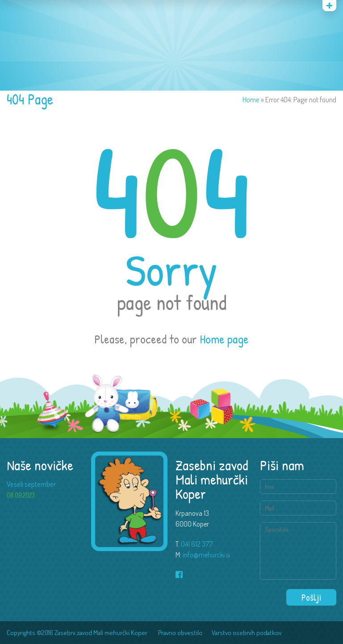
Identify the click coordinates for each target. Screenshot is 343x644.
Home (251, 99)
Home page (224, 339)
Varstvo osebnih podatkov (247, 633)
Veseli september (31, 484)
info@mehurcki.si (206, 555)
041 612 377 (197, 544)
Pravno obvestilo (180, 633)
